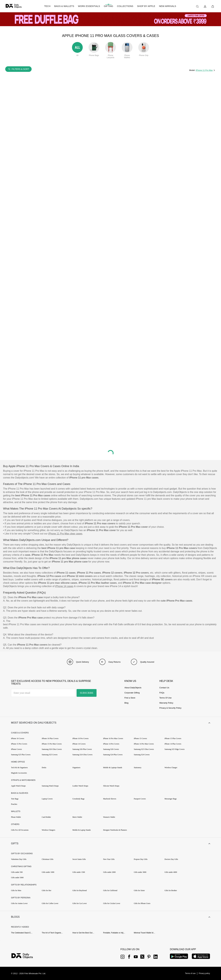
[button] (110, 723)
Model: (193, 70)
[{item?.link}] (25, 956)
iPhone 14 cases (64, 586)
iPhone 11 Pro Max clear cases (65, 534)
